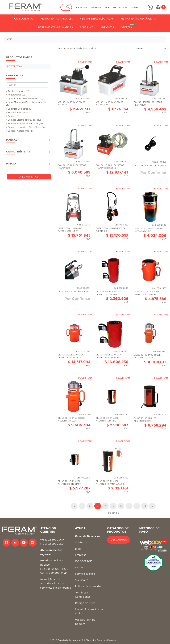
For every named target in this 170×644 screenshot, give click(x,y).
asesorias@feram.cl (52, 584)
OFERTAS (128, 26)
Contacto (81, 543)
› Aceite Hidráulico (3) (18, 91)
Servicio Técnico (85, 574)
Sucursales (82, 580)
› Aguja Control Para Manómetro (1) (25, 98)
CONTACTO (137, 7)
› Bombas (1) (13, 116)
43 (145, 506)
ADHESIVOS (87, 28)
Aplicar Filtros (29, 177)
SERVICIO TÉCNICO (116, 7)
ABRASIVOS (107, 28)
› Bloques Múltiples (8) (18, 113)
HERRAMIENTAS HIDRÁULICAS (138, 19)
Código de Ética (85, 603)
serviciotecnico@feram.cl (56, 588)
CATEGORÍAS (24, 19)
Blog (78, 549)
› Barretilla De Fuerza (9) (19, 109)
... (137, 506)
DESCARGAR (119, 540)
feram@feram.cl (50, 579)
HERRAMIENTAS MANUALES (57, 19)
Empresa (81, 555)
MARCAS (96, 7)
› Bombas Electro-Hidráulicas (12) (24, 120)
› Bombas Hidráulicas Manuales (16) (24, 124)
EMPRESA (81, 7)
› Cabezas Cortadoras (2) (19, 131)
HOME (9, 39)
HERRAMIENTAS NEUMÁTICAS (55, 28)
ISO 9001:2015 (84, 561)
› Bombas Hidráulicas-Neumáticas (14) (26, 127)
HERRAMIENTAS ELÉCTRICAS (97, 19)
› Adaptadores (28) (16, 95)
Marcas (79, 568)
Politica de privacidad (89, 586)
